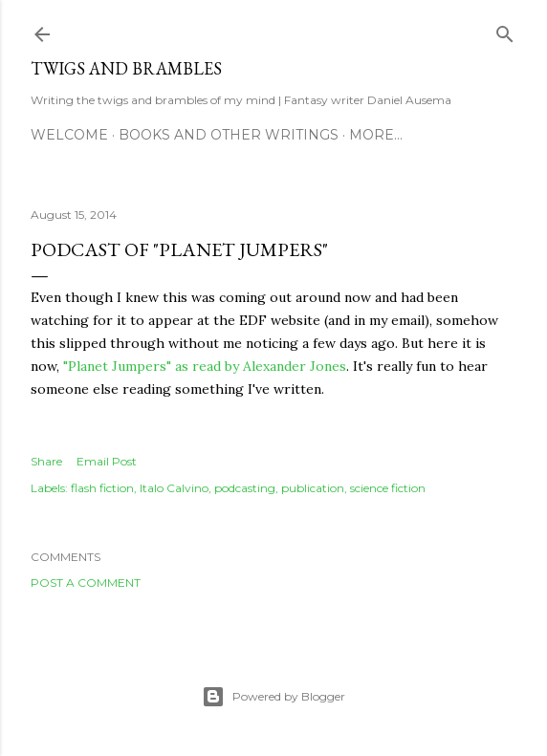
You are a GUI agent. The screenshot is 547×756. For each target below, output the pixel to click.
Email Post (107, 461)
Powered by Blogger (273, 697)
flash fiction (102, 488)
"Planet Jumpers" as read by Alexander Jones (205, 366)
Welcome (69, 135)
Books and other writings (229, 135)
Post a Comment (86, 583)
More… (376, 135)
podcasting (245, 488)
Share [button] (46, 461)
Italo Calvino (174, 488)
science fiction (388, 488)
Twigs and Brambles (126, 68)
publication (313, 488)
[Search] (505, 30)
